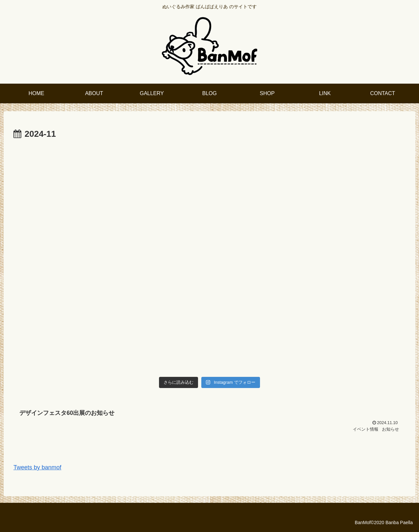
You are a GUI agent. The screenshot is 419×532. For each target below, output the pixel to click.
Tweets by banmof (37, 467)
